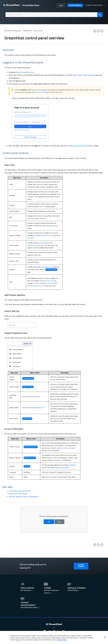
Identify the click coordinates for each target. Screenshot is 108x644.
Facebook (95, 31)
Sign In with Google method (83, 75)
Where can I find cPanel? (18, 494)
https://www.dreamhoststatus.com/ (33, 408)
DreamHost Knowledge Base (13, 31)
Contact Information (31, 447)
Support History (28, 387)
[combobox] (54, 15)
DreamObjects (45, 243)
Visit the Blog (72, 590)
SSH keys (31, 238)
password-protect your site (36, 286)
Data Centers (27, 419)
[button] (94, 5)
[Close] (105, 637)
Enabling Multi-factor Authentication (80, 146)
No (60, 522)
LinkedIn (102, 31)
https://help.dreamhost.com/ (31, 397)
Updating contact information (66, 448)
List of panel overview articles (20, 491)
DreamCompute (33, 245)
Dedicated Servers (46, 235)
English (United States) (94, 5)
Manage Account (30, 458)
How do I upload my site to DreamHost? (24, 497)
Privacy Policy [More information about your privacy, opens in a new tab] (62, 640)
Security (27, 466)
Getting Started (27, 31)
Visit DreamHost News (29, 607)
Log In (61, 5)
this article (49, 226)
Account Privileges (43, 92)
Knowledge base (46, 267)
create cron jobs (51, 281)
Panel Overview (38, 31)
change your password (62, 467)
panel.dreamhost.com (26, 72)
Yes (49, 522)
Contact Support (75, 5)
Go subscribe (25, 590)
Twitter (98, 31)
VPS (36, 235)
